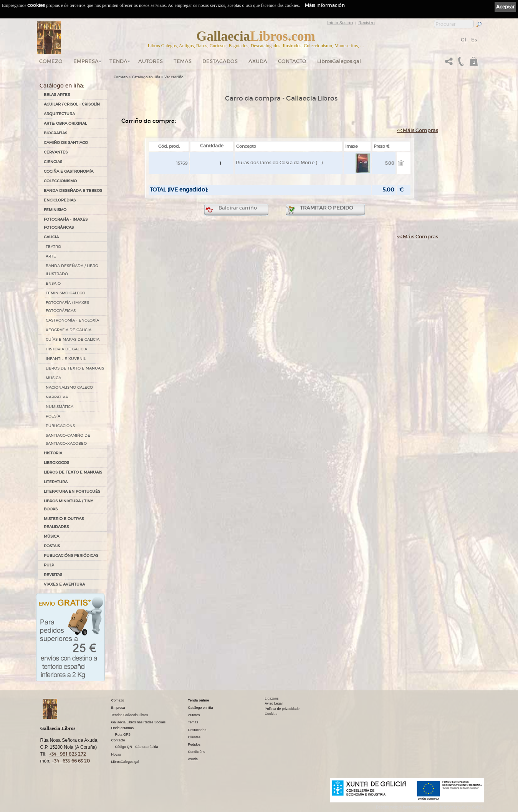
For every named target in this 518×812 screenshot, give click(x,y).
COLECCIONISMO (60, 181)
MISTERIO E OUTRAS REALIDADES (64, 523)
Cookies (271, 714)
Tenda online (199, 700)
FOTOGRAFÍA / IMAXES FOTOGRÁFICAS (67, 307)
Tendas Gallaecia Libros (130, 715)
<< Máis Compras (418, 130)
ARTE (51, 256)
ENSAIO (53, 283)
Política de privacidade (282, 709)
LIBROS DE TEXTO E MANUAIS (75, 368)
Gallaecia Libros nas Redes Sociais (139, 722)
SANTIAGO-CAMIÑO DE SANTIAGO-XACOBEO (68, 439)
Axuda (258, 61)
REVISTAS (53, 575)
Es (474, 40)
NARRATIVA (57, 397)
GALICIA (51, 237)
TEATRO (53, 247)
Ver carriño (174, 77)
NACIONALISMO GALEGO (69, 387)
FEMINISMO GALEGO (65, 293)
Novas (116, 754)
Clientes (194, 737)
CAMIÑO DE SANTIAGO (66, 143)
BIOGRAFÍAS (55, 133)
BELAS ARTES (57, 95)
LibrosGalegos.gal (339, 61)
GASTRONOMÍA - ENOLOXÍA (72, 320)
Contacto (292, 61)
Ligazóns (272, 698)
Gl (463, 40)
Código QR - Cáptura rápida (137, 747)
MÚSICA (53, 378)
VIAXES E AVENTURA (64, 584)
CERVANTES (56, 152)
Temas (183, 61)
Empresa (86, 61)
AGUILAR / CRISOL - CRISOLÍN (72, 104)
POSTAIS (52, 546)
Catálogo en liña (146, 77)
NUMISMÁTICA (60, 407)
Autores (151, 61)
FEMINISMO (55, 210)
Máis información (325, 5)
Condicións (197, 752)
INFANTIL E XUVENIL (66, 359)
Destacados (197, 730)
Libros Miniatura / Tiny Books (68, 505)
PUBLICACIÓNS (60, 426)
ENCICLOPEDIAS (60, 200)
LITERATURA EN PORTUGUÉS (72, 491)
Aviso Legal (274, 703)
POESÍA (53, 416)
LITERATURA (56, 482)
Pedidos (194, 744)
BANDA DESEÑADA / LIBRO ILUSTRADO (72, 270)
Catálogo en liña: (62, 86)
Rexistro (367, 23)
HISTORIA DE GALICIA (66, 349)
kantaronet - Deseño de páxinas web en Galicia (443, 807)
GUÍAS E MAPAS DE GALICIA (73, 339)
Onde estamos (123, 728)
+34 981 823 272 (68, 754)
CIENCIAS (53, 162)
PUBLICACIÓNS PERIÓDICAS (71, 555)
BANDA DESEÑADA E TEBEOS (73, 191)
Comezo (51, 61)
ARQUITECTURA (59, 114)
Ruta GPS (123, 734)
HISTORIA (53, 453)
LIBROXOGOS (56, 463)
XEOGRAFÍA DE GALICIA (69, 330)
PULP (49, 565)
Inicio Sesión (340, 23)
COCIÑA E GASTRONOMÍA (69, 171)
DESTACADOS (220, 61)
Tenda (118, 61)
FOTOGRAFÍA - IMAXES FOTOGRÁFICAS (66, 223)
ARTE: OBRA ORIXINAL (65, 123)
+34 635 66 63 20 (71, 761)
